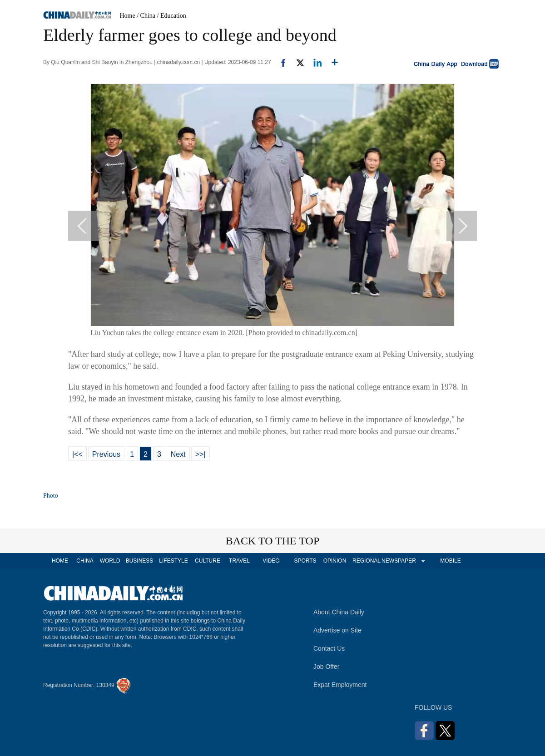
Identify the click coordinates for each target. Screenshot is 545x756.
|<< (77, 454)
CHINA (85, 561)
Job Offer (326, 667)
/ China (146, 16)
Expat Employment (340, 685)
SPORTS (305, 561)
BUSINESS (140, 561)
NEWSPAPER (398, 561)
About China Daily (339, 612)
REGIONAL (367, 561)
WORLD (110, 561)
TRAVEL (239, 561)
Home (128, 16)
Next (178, 454)
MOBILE (450, 561)
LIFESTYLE (173, 561)
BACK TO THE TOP (273, 541)
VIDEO (271, 561)
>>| (201, 454)
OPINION (335, 561)
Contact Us (329, 648)
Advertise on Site (337, 630)
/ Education (172, 16)
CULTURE (208, 561)
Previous (106, 454)
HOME (60, 561)
